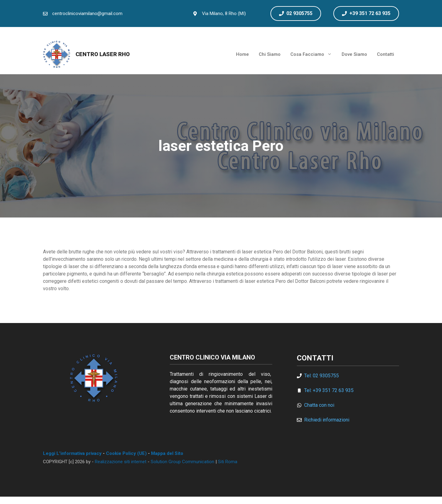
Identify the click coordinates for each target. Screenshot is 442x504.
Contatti (386, 54)
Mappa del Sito (167, 453)
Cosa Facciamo (314, 54)
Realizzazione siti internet (121, 462)
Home (242, 54)
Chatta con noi (319, 405)
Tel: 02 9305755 (322, 376)
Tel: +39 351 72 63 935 (329, 390)
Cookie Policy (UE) (126, 453)
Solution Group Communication (182, 462)
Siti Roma (228, 462)
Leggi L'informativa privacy (72, 453)
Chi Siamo (270, 54)
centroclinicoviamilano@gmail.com (87, 13)
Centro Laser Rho (103, 54)
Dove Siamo (354, 54)
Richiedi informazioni (327, 420)
